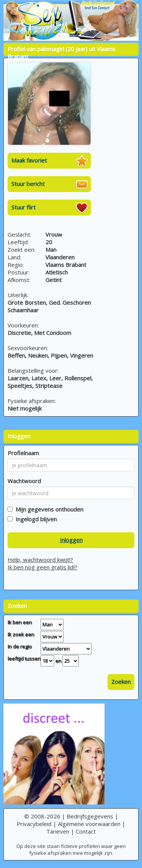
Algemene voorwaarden (89, 824)
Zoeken (121, 682)
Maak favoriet (29, 160)
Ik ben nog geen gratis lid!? (42, 567)
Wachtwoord (24, 481)
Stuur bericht (28, 184)
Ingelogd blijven (35, 519)
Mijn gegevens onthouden (48, 509)
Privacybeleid (34, 824)
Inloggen (71, 540)
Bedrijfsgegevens (90, 816)
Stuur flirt (23, 207)
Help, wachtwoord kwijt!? (40, 560)
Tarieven (58, 831)
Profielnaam (23, 453)
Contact (86, 831)
